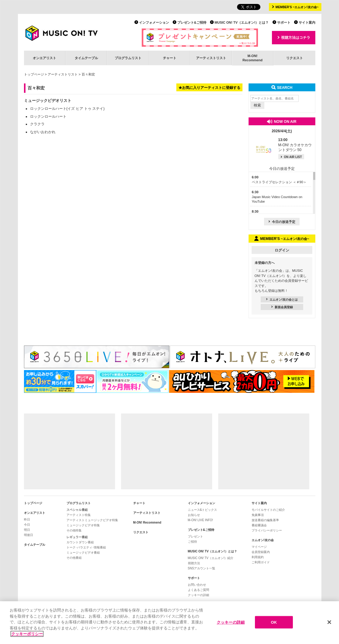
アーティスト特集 (79, 515)
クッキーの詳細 (198, 595)
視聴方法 (194, 563)
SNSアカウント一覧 (202, 568)
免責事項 (258, 515)
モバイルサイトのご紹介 (268, 510)
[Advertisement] (69, 451)
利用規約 (258, 557)
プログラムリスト (128, 58)
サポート (284, 22)
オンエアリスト (44, 58)
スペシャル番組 (77, 510)
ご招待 (192, 542)
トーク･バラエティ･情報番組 (86, 547)
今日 (27, 525)
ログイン (282, 250)
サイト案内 (307, 22)
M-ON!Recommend (253, 58)
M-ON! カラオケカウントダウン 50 (295, 145)
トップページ (34, 74)
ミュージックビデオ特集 (83, 525)
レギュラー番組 (77, 537)
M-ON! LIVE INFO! (200, 520)
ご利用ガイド (261, 562)
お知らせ (194, 515)
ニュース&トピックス (203, 510)
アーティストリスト (211, 58)
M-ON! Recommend (147, 523)
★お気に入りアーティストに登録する (209, 88)
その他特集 (74, 530)
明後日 (29, 535)
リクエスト (295, 58)
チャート (170, 58)
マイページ (259, 547)
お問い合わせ (197, 585)
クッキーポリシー (27, 634)
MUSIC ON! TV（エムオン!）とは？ (242, 22)
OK (274, 622)
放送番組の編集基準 (265, 520)
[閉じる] (329, 622)
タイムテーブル (86, 58)
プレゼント (195, 536)
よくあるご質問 (198, 590)
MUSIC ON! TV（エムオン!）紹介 (211, 558)
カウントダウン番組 (80, 542)
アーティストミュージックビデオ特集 (92, 520)
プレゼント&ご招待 (192, 22)
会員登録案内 (261, 552)
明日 (27, 530)
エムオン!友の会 (263, 540)
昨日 (27, 519)
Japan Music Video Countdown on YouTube (277, 197)
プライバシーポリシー (267, 530)
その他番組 (74, 558)
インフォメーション (154, 22)
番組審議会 (259, 525)
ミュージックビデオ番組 (83, 553)
